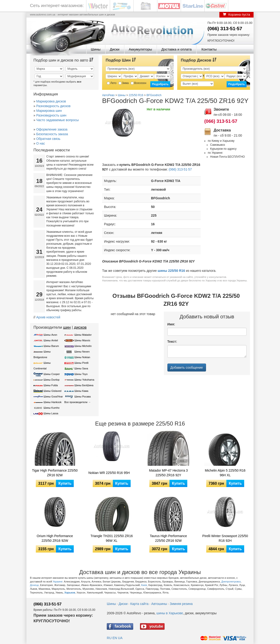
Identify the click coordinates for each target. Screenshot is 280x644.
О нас (41, 143)
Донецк (34, 585)
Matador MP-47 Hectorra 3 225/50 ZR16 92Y (168, 473)
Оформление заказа (52, 129)
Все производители (76, 402)
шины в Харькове (170, 613)
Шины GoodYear (53, 397)
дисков (80, 327)
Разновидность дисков (53, 106)
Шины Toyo (81, 374)
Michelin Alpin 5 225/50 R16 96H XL (225, 473)
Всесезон (138, 83)
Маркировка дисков (51, 101)
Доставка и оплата (176, 49)
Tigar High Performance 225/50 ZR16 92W (55, 473)
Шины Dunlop (52, 380)
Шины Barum (51, 346)
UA (120, 638)
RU (109, 638)
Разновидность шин (51, 115)
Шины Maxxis (82, 340)
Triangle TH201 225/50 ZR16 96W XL (112, 538)
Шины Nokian (82, 357)
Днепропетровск (231, 582)
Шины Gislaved (52, 391)
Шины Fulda (51, 385)
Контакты (209, 49)
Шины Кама (81, 391)
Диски (115, 49)
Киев (144, 585)
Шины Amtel (51, 340)
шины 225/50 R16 (171, 271)
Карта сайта (139, 604)
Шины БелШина (84, 385)
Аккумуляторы (140, 49)
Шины (96, 49)
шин (67, 327)
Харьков (70, 593)
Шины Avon (50, 335)
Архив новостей (48, 317)
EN (115, 638)
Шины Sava (81, 368)
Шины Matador (83, 335)
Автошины (159, 604)
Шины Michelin (83, 346)
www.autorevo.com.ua (43, 15)
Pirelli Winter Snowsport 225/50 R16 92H (225, 538)
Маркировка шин (49, 111)
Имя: (171, 324)
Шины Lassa (51, 413)
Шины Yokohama (84, 380)
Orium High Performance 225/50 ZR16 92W (55, 538)
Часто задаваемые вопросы (58, 120)
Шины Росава (83, 397)
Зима (124, 83)
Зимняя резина (181, 604)
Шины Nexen (82, 352)
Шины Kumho (52, 408)
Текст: (172, 342)
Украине (58, 582)
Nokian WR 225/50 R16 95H (109, 473)
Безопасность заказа (52, 134)
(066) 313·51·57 (225, 28)
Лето (112, 83)
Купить (65, 483)
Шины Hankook (53, 402)
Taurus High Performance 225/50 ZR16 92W (168, 538)
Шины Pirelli (81, 363)
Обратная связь (48, 139)
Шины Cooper (52, 374)
